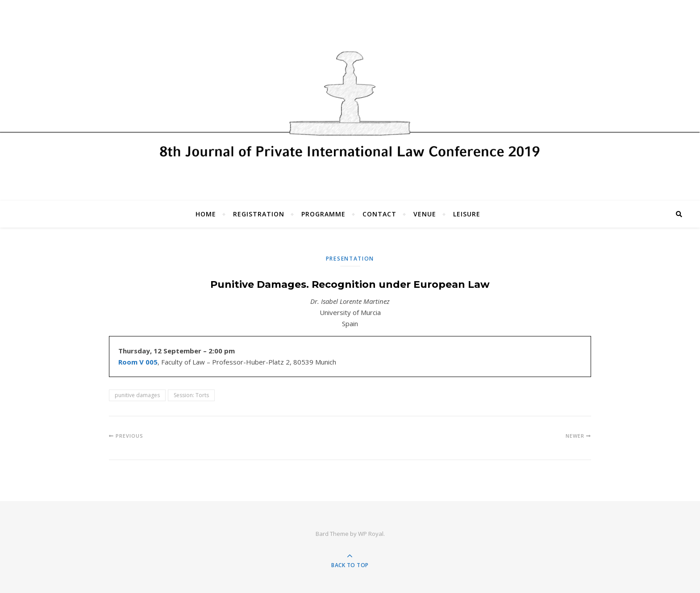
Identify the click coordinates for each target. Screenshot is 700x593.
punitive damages (137, 395)
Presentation (350, 259)
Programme (323, 214)
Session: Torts (191, 395)
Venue (425, 214)
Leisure (467, 214)
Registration (259, 214)
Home (206, 214)
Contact (379, 214)
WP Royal (371, 534)
